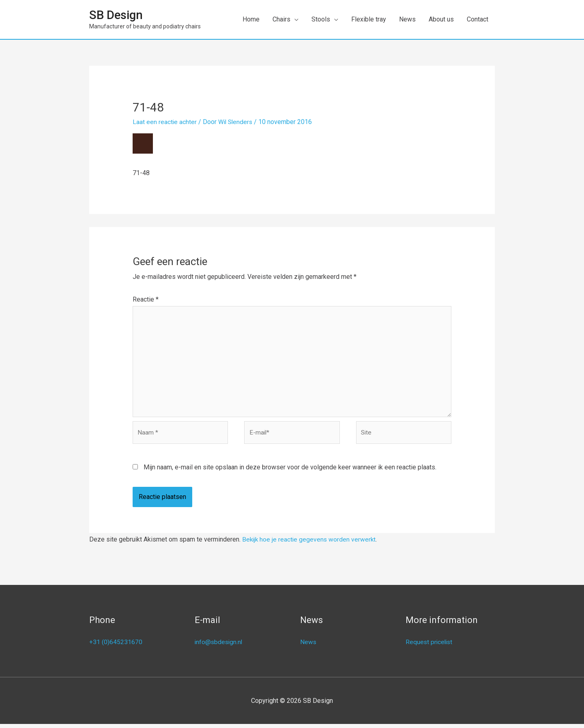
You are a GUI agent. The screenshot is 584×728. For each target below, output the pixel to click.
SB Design (117, 15)
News (407, 19)
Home (251, 19)
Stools (321, 19)
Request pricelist (430, 646)
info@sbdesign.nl (219, 646)
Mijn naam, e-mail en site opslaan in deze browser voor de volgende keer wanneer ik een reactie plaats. (290, 471)
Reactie (146, 299)
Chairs (281, 19)
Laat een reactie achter (165, 122)
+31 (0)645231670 (116, 646)
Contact (478, 19)
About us (441, 19)
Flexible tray (369, 19)
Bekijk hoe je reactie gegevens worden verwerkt (310, 543)
